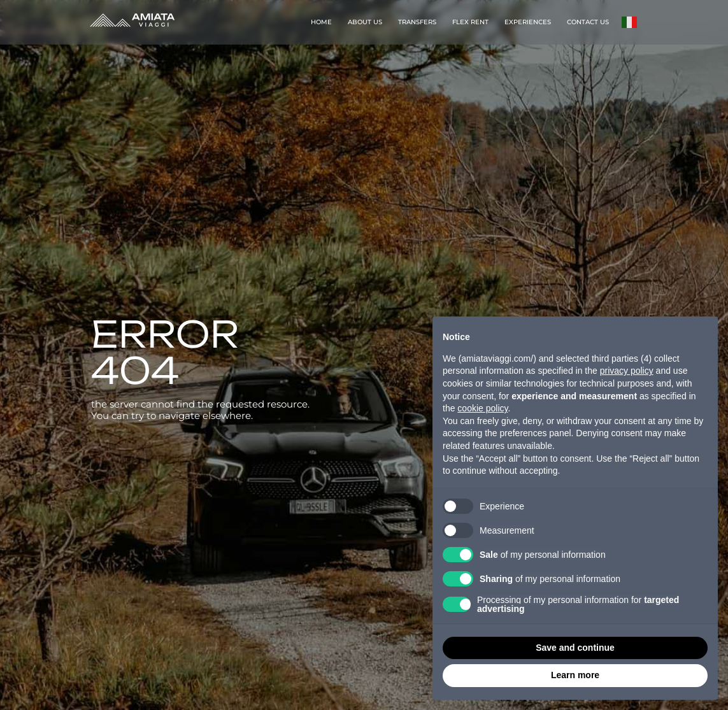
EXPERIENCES (528, 22)
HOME (321, 22)
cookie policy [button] (482, 408)
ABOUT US (365, 22)
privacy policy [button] (627, 371)
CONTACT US (588, 22)
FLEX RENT (470, 22)
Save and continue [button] (575, 648)
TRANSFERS (417, 22)
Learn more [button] (575, 675)
